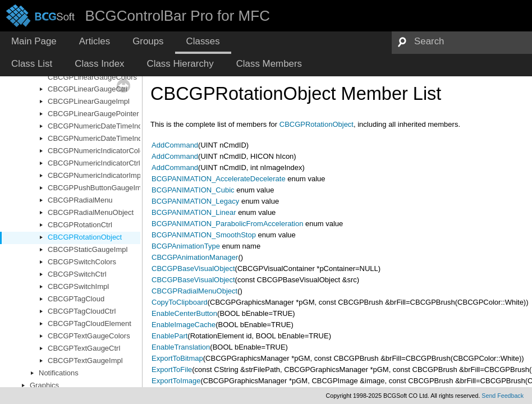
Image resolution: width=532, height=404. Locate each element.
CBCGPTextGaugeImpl (85, 361)
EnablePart (169, 336)
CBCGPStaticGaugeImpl (88, 249)
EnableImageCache (184, 325)
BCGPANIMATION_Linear (194, 212)
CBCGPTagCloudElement (90, 323)
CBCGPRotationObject (85, 237)
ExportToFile (172, 369)
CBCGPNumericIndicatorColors (99, 151)
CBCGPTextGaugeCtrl (84, 348)
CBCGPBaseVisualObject (193, 268)
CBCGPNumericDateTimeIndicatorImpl (111, 138)
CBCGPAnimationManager (195, 257)
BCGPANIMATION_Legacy (195, 201)
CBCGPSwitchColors (82, 262)
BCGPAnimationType (186, 246)
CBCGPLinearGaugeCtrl (88, 89)
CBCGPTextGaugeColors (89, 336)
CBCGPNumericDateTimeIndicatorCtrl (110, 126)
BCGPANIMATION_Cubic (193, 190)
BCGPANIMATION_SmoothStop (204, 235)
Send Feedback (503, 396)
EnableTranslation (181, 347)
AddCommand (175, 145)
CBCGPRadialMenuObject (91, 212)
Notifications (59, 373)
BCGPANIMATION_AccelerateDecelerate (219, 179)
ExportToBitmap (177, 358)
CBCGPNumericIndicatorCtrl (94, 163)
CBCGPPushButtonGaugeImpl (97, 188)
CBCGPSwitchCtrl (77, 274)
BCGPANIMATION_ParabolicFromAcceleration (227, 224)
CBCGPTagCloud (76, 299)
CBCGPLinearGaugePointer (93, 114)
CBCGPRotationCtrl (80, 225)
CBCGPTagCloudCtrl (82, 311)
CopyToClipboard (180, 302)
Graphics (44, 385)
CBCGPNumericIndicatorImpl (95, 175)
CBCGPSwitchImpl (78, 286)
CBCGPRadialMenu (80, 200)
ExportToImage (176, 381)
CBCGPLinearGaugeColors (92, 77)
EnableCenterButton (184, 313)
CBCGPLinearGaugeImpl (89, 101)
